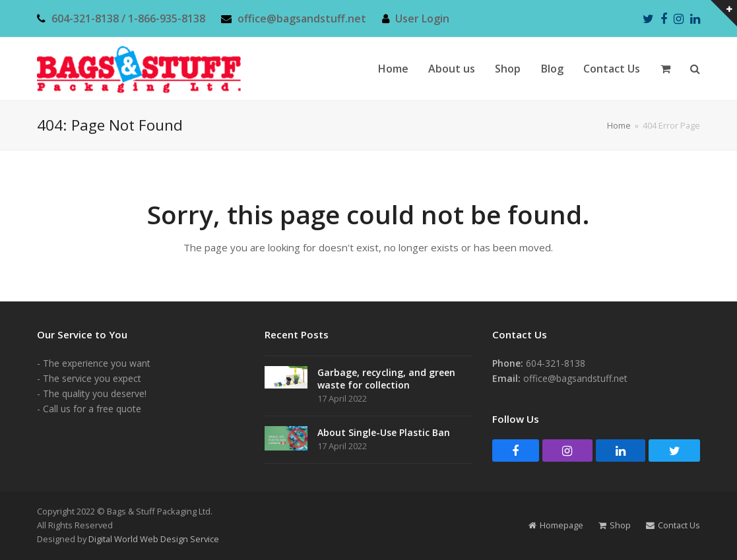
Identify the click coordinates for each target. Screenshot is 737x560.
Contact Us (673, 525)
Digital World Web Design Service (154, 539)
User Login (422, 18)
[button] (665, 69)
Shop (615, 525)
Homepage (556, 525)
